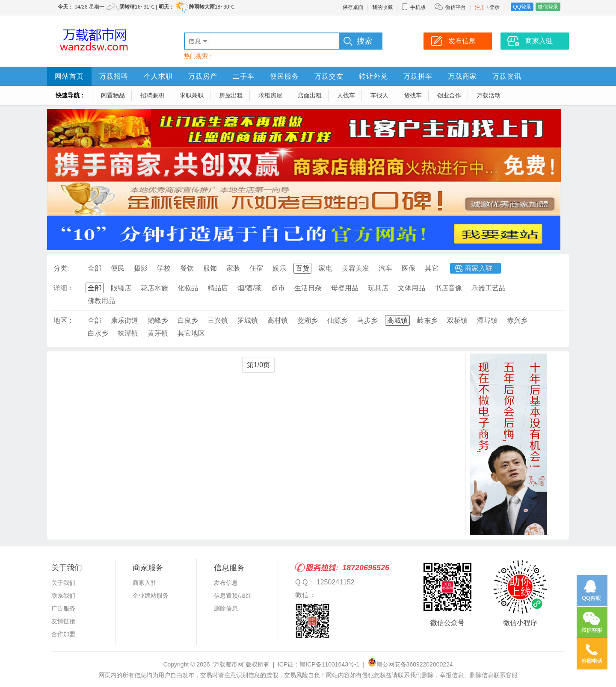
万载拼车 (418, 76)
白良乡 (188, 320)
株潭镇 (128, 333)
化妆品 (188, 288)
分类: (61, 268)
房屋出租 (231, 95)
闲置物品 (113, 95)
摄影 (141, 268)
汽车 (385, 268)
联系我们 (63, 596)
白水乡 (98, 333)
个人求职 (158, 76)
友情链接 (63, 621)
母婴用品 (345, 288)
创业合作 (449, 95)
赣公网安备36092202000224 (410, 664)
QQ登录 (522, 7)
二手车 (244, 76)
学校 (164, 268)
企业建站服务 (151, 596)
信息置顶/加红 (233, 596)
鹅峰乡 (158, 320)
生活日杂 (308, 288)
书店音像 (448, 288)
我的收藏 (382, 7)
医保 (409, 268)
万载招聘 (114, 76)
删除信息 (226, 608)
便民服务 (284, 76)
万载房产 (203, 76)
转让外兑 (373, 76)
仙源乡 (338, 320)
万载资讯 (507, 76)
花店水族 (154, 288)
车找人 (379, 95)
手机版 (414, 7)
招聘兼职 (152, 95)
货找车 (413, 95)
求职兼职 (192, 95)
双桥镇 (457, 320)
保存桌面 (353, 7)
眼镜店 (121, 288)
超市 (278, 288)
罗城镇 (248, 320)
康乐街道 (124, 320)
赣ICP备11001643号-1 (329, 664)
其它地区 (191, 333)
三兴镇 (218, 320)
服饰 (210, 268)
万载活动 (489, 95)
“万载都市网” (228, 664)
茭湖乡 (308, 320)
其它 (432, 268)
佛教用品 (101, 301)
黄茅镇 (158, 333)
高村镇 (278, 320)
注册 (480, 7)
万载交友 (329, 76)
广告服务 (63, 608)
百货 (302, 268)
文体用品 (412, 288)
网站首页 (69, 76)
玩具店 (378, 288)
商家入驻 (479, 268)
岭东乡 (427, 320)
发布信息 (226, 583)
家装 (233, 268)
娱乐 (279, 268)
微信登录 (548, 7)
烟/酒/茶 (250, 288)
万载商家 (462, 76)
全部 (95, 268)
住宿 (256, 268)
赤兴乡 (517, 320)
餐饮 (187, 268)
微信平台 (456, 7)
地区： (64, 320)
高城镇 (397, 320)
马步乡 (367, 320)
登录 (495, 7)
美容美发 (355, 268)
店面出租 (310, 95)
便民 (118, 268)
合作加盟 (63, 634)
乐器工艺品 (489, 288)
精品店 (218, 288)
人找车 (346, 95)
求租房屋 (270, 95)
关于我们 (63, 583)
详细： (64, 288)
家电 (326, 268)
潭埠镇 (487, 320)
